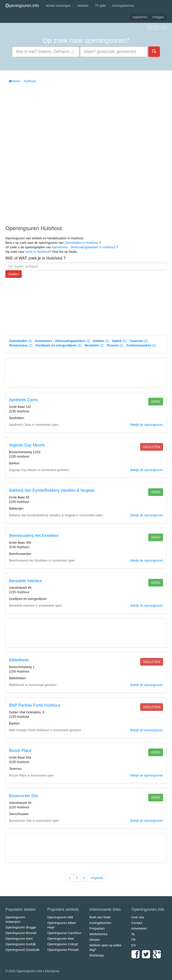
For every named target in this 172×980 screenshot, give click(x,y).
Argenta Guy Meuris (27, 445)
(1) (59, 345)
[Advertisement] (39, 153)
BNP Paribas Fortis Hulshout (35, 705)
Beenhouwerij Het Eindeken (34, 536)
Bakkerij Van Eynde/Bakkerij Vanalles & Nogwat (52, 490)
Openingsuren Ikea (61, 939)
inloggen (158, 17)
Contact (137, 923)
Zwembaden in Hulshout (81, 243)
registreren (140, 17)
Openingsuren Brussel (21, 933)
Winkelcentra (98, 934)
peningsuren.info (22, 6)
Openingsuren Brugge (21, 927)
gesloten (152, 447)
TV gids (100, 6)
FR (134, 940)
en (164, 28)
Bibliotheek (19, 660)
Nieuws (95, 940)
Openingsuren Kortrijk (20, 944)
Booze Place (20, 751)
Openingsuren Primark (63, 950)
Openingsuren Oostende (23, 950)
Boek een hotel (100, 917)
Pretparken (97, 928)
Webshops (97, 955)
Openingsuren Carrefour (64, 933)
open (156, 402)
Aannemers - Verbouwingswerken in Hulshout (83, 247)
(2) (101, 341)
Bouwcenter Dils (24, 796)
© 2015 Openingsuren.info (24, 971)
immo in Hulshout (37, 252)
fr (157, 28)
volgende (97, 878)
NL (133, 934)
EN (134, 945)
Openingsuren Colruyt (63, 944)
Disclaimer (52, 971)
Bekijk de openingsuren (147, 425)
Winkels (83, 6)
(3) (20, 341)
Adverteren (139, 928)
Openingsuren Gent (19, 939)
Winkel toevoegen (58, 6)
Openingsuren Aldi (60, 917)
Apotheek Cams (23, 400)
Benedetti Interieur (25, 581)
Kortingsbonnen (123, 6)
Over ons (138, 917)
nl (150, 28)
